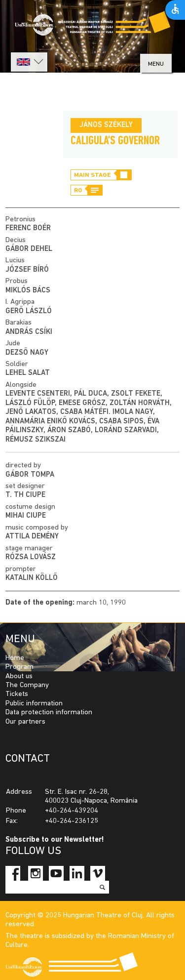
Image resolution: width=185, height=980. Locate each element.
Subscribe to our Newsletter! (55, 840)
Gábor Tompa (30, 475)
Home (15, 658)
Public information (34, 704)
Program (19, 667)
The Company (27, 685)
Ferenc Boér (28, 228)
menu (156, 64)
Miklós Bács (28, 291)
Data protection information (49, 713)
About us (19, 676)
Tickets (17, 694)
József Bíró (27, 270)
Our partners (25, 722)
